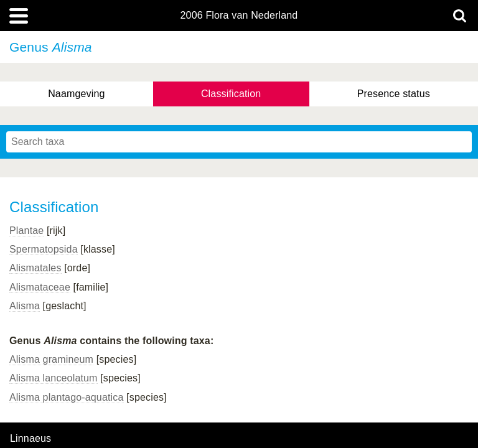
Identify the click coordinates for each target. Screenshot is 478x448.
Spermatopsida (44, 249)
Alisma (25, 306)
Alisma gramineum (51, 359)
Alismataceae (40, 287)
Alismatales (35, 268)
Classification (231, 94)
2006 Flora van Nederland (239, 16)
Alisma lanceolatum (54, 378)
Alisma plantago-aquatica (67, 397)
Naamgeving (76, 94)
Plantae (26, 231)
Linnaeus (30, 439)
